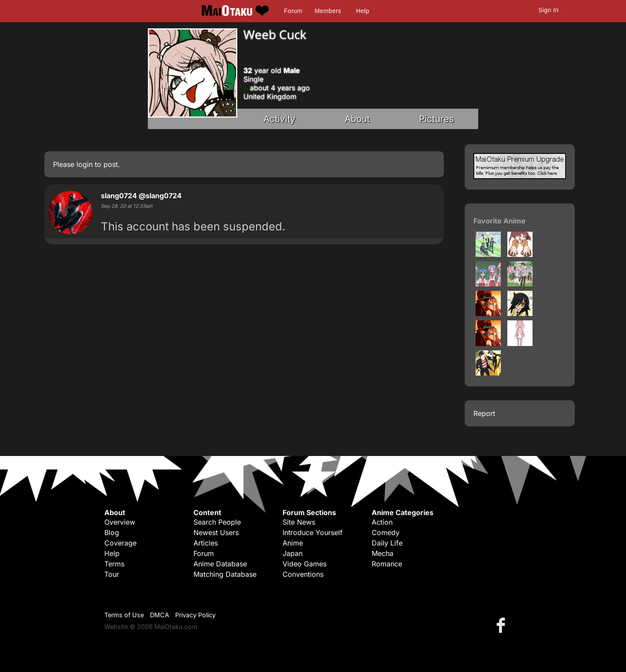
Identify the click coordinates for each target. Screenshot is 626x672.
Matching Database (225, 574)
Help (363, 11)
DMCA (160, 615)
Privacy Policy (195, 615)
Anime (293, 543)
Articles (206, 543)
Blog (112, 532)
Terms (114, 564)
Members (328, 11)
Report (484, 413)
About (357, 119)
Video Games (305, 564)
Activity (280, 119)
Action (382, 522)
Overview (120, 522)
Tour (112, 574)
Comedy (386, 532)
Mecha (383, 553)
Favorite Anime (499, 221)
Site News (299, 522)
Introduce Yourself (313, 532)
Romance (387, 564)
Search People (217, 522)
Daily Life (387, 543)
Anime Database (220, 564)
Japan (293, 553)
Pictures (436, 119)
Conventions (303, 574)
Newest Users (216, 532)
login (85, 164)
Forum (293, 11)
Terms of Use (124, 615)
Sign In (549, 10)
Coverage (120, 543)
